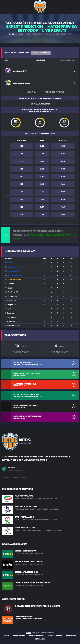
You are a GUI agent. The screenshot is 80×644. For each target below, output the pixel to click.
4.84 (63, 154)
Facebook (7, 478)
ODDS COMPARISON (36, 636)
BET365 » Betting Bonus (26, 551)
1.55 (21, 184)
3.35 (42, 215)
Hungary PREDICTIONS (41, 53)
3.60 (42, 161)
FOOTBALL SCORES (55, 636)
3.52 (42, 154)
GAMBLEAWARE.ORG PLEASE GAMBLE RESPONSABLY (28, 618)
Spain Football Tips (24, 517)
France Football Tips (25, 528)
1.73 (21, 215)
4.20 (63, 184)
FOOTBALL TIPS (19, 636)
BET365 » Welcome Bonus (27, 572)
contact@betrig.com (17, 470)
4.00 (63, 215)
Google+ (25, 478)
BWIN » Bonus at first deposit (29, 561)
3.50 (42, 146)
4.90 (63, 192)
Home (7, 636)
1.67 (22, 207)
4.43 (63, 207)
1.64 (21, 154)
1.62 (22, 146)
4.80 (63, 169)
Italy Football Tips (24, 496)
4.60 (63, 146)
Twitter (16, 478)
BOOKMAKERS (40, 639)
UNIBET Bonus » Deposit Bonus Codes (32, 583)
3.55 (42, 192)
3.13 (42, 184)
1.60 (21, 161)
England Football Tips (26, 506)
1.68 (21, 192)
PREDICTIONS (71, 636)
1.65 (22, 169)
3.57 (42, 207)
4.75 (63, 161)
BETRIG (29, 633)
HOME (11, 34)
